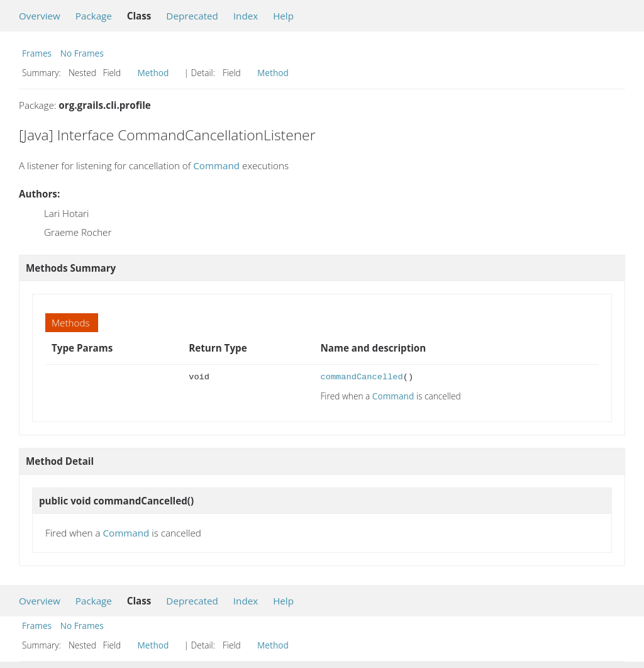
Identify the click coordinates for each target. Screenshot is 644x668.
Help (283, 16)
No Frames (82, 53)
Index (246, 16)
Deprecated (192, 16)
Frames (37, 53)
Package (94, 16)
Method (153, 73)
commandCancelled (361, 377)
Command (216, 165)
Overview (40, 16)
